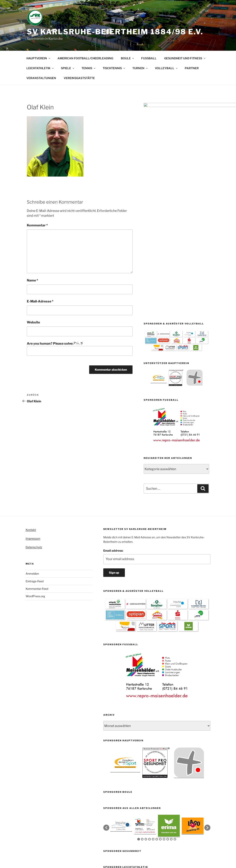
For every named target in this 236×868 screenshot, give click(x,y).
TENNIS (89, 68)
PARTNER (192, 68)
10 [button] (171, 748)
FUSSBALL (149, 58)
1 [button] (139, 748)
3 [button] (146, 748)
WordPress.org (35, 505)
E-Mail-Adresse (40, 301)
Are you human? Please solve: (80, 349)
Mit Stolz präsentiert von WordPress (127, 849)
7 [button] (160, 748)
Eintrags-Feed (35, 490)
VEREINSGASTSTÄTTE (79, 78)
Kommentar (37, 225)
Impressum (33, 447)
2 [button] (142, 748)
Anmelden (32, 483)
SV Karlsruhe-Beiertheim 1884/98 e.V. (115, 32)
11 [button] (175, 748)
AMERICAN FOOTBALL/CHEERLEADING (85, 58)
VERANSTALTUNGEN (41, 78)
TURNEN (140, 68)
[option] (159, 237)
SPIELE (68, 68)
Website (33, 322)
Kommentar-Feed (37, 498)
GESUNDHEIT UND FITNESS (185, 58)
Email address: (113, 460)
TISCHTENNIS (114, 68)
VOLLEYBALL (167, 68)
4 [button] (149, 748)
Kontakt (31, 439)
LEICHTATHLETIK (40, 68)
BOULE (128, 58)
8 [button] (164, 748)
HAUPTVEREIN (39, 58)
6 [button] (157, 748)
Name (32, 280)
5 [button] (153, 748)
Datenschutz (34, 456)
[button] (106, 737)
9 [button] (168, 748)
